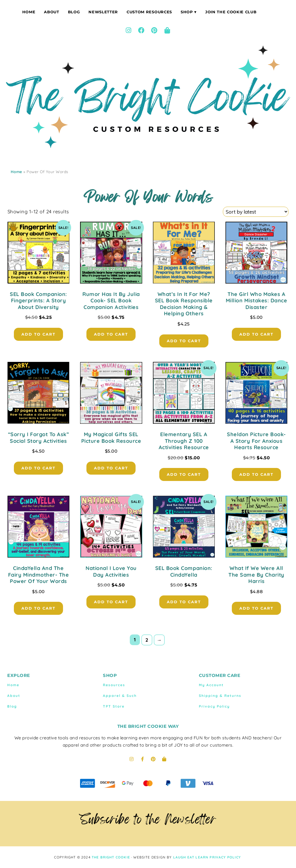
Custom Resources (149, 12)
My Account (211, 685)
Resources (114, 685)
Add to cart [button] (38, 334)
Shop (187, 12)
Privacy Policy (214, 706)
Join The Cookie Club (231, 12)
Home (29, 12)
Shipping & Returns (220, 696)
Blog (74, 12)
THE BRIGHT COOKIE (111, 857)
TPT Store (114, 706)
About (51, 12)
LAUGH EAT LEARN (191, 857)
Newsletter (103, 12)
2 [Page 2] (147, 640)
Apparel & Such (120, 696)
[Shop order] (256, 212)
